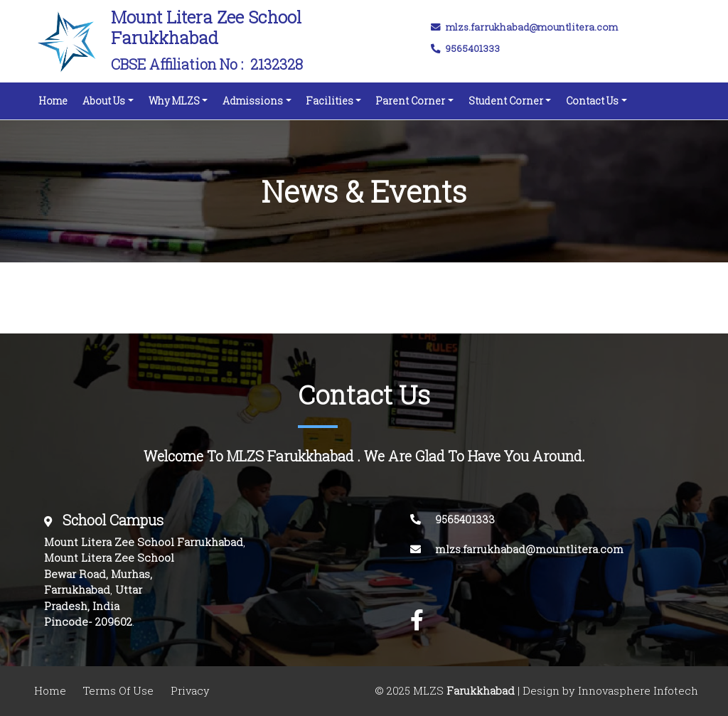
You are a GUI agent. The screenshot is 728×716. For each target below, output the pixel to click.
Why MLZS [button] (174, 101)
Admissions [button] (253, 101)
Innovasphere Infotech (637, 691)
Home (56, 97)
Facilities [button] (330, 101)
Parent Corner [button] (411, 101)
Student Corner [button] (506, 101)
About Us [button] (104, 101)
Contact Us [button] (592, 101)
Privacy (190, 691)
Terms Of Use (118, 691)
